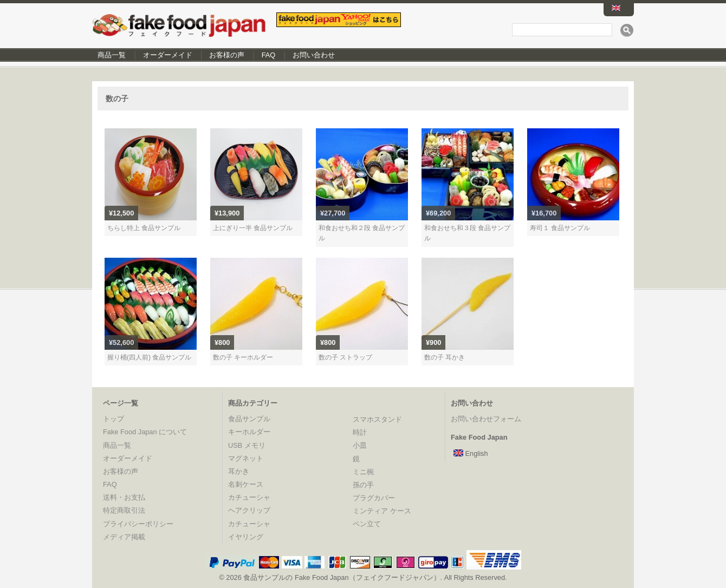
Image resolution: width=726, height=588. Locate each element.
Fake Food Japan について (145, 432)
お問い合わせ (314, 55)
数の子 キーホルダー (243, 357)
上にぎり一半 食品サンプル (253, 228)
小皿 (360, 445)
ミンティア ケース (382, 511)
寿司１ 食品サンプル (560, 228)
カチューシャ (249, 497)
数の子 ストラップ (345, 357)
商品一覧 (112, 55)
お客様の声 (227, 55)
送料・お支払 (124, 497)
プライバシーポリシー (138, 524)
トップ (114, 419)
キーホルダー (249, 432)
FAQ (269, 55)
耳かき (239, 471)
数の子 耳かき (445, 357)
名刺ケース (246, 484)
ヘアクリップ (249, 510)
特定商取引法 (124, 510)
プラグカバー (374, 498)
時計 (360, 432)
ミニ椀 (363, 472)
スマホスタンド (377, 419)
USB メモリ (247, 445)
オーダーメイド (168, 55)
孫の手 (363, 485)
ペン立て (367, 524)
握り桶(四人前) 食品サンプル (149, 357)
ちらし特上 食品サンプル (144, 228)
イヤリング (246, 537)
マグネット (246, 458)
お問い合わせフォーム (486, 419)
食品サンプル (249, 419)
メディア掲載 (124, 537)
